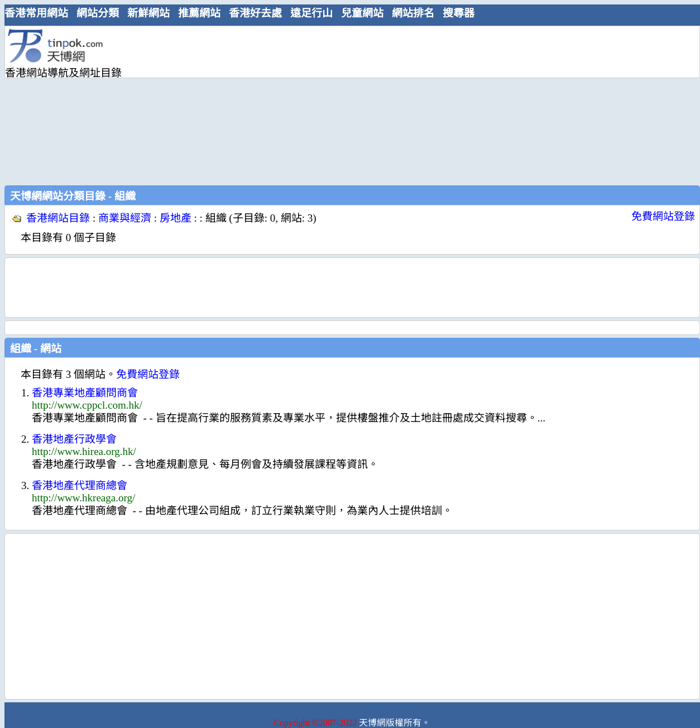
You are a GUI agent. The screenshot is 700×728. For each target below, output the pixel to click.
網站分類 (98, 13)
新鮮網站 (148, 13)
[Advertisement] (302, 104)
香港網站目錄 (58, 218)
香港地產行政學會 (74, 439)
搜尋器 (459, 13)
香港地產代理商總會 (80, 485)
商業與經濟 (125, 218)
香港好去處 (255, 13)
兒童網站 (362, 13)
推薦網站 (199, 13)
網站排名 (413, 13)
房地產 (176, 218)
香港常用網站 (36, 13)
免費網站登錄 (663, 216)
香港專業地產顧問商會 (85, 393)
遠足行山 (311, 13)
